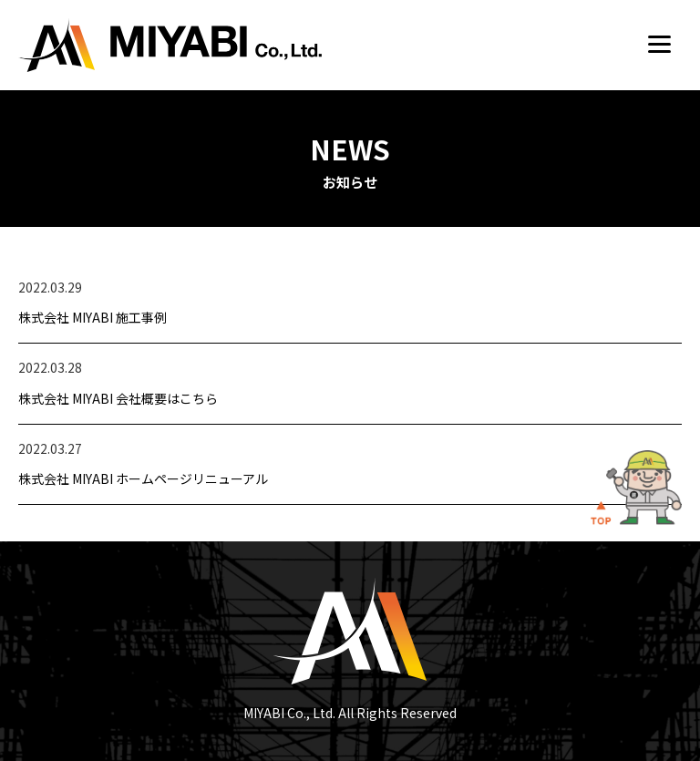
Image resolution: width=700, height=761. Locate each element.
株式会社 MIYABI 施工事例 (93, 317)
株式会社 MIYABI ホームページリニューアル (143, 478)
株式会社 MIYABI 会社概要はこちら (118, 398)
